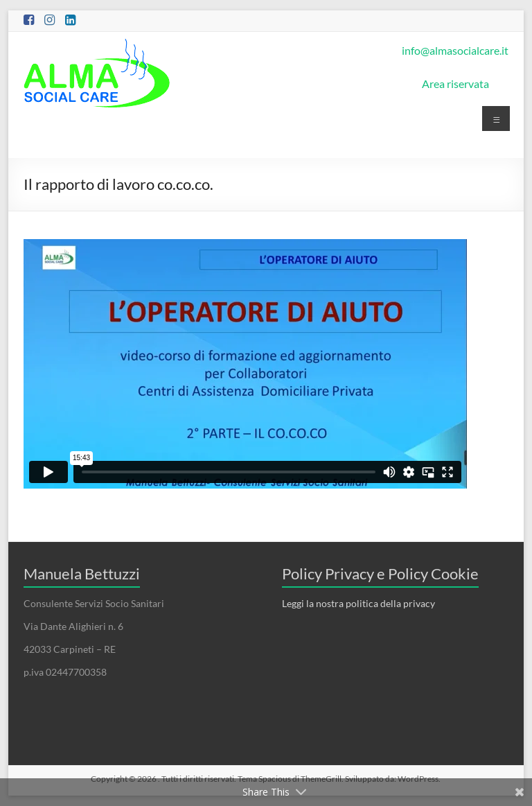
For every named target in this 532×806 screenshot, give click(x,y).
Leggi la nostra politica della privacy (358, 603)
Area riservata (455, 84)
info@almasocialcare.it (455, 50)
